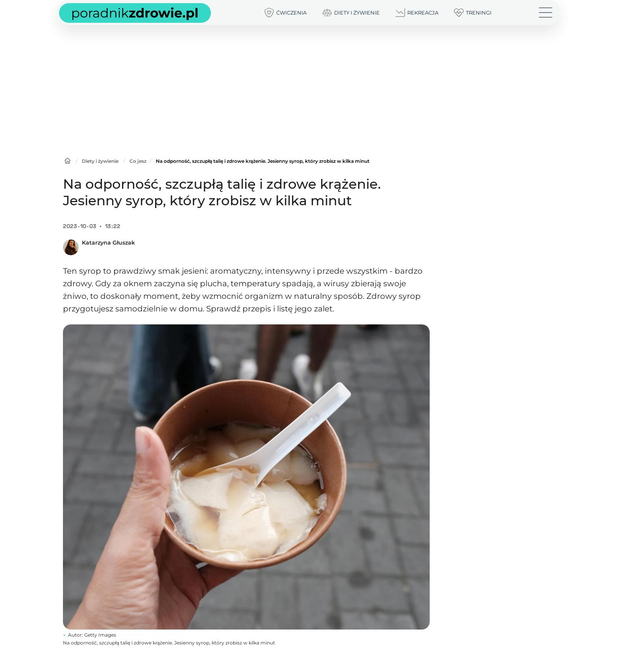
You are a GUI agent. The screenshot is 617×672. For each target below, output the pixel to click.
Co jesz (138, 161)
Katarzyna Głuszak (108, 243)
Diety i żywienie (100, 161)
